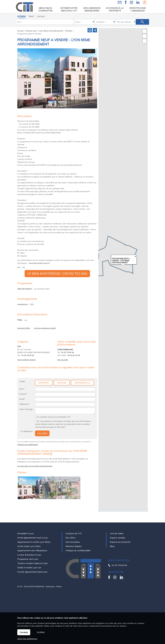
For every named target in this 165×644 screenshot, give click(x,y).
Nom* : (22, 389)
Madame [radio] (62, 383)
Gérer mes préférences (27, 639)
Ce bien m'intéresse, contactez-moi (57, 274)
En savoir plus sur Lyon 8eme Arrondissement (35, 466)
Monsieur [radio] (44, 383)
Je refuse (41, 632)
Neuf (31, 16)
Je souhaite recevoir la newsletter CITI (54, 417)
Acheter (22, 16)
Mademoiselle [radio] (82, 383)
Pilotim (59, 581)
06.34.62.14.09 (74, 355)
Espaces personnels (145, 2)
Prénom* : (24, 394)
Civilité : (23, 381)
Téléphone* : (25, 404)
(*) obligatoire (27, 431)
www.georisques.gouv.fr (39, 263)
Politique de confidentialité (28, 445)
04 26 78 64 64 (28, 355)
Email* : (23, 399)
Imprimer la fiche (24, 328)
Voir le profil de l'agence (26, 360)
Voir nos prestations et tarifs (45, 328)
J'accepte (24, 632)
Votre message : (26, 409)
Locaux (41, 16)
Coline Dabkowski (65, 349)
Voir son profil (63, 360)
